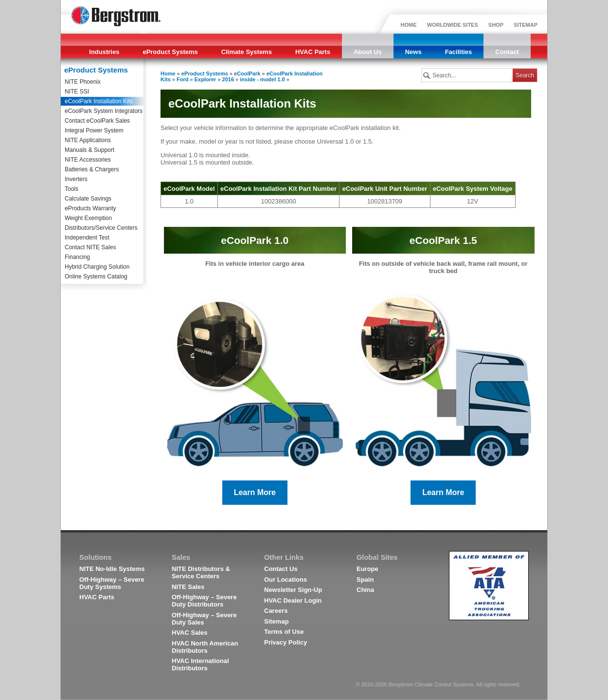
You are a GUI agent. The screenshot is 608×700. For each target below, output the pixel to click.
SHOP (496, 25)
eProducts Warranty (90, 208)
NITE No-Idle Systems (112, 569)
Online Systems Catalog (96, 276)
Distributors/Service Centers (101, 228)
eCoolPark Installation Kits (99, 101)
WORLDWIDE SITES (453, 25)
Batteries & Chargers (92, 169)
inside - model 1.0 (262, 79)
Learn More (255, 492)
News (413, 52)
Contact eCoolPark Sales (97, 121)
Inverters (76, 179)
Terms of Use (284, 632)
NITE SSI (77, 92)
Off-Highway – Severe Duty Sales (204, 619)
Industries (104, 52)
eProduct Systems (170, 52)
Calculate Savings (88, 199)
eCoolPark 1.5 (443, 240)
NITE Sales (188, 587)
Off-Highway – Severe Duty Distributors (204, 601)
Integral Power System (94, 130)
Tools (72, 189)
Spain (365, 580)
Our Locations (286, 580)
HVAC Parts (313, 52)
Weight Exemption (88, 218)
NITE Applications (88, 140)
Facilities (459, 52)
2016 (228, 79)
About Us (368, 52)
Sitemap (277, 621)
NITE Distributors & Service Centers (201, 572)
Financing (77, 257)
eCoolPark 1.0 (255, 240)
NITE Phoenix (83, 82)
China (365, 590)
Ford (182, 79)
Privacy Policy (286, 642)
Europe (367, 569)
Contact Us (281, 569)
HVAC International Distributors (200, 664)
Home (168, 74)
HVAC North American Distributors (205, 647)
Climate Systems (247, 52)
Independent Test (87, 238)
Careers (276, 611)
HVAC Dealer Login (293, 600)
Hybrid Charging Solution (97, 267)
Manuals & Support (89, 150)
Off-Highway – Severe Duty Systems (112, 583)
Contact (507, 52)
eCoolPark (247, 74)
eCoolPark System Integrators (104, 111)
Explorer (206, 79)
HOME (409, 25)
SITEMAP (526, 25)
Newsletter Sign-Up (293, 590)
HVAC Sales (189, 633)
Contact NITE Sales (90, 247)
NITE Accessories (88, 160)
